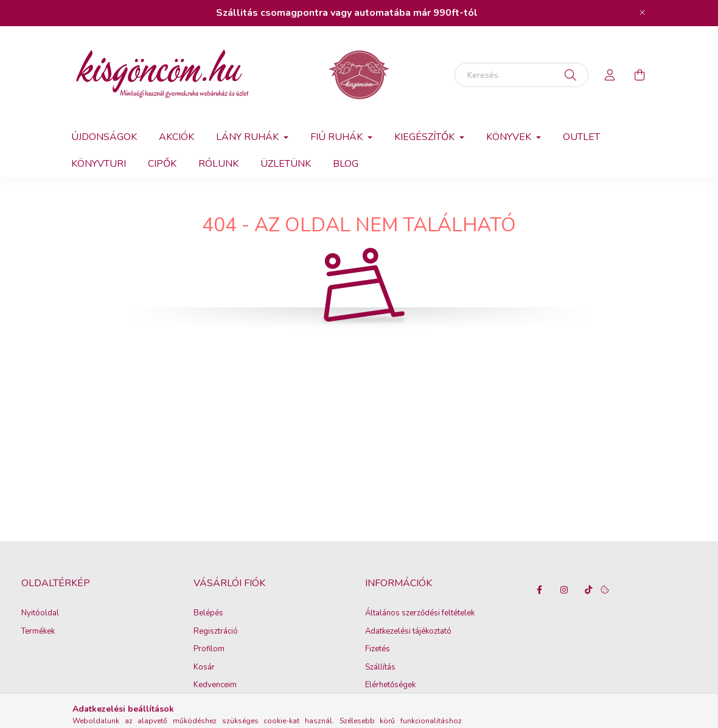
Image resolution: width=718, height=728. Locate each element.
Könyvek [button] (510, 137)
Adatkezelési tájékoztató (408, 632)
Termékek (38, 632)
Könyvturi (99, 164)
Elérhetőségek (390, 685)
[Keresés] (521, 75)
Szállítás (380, 668)
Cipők (162, 164)
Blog (346, 164)
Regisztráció (216, 632)
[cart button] (640, 75)
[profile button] (610, 75)
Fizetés (378, 649)
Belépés (208, 614)
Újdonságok (104, 137)
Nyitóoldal (40, 614)
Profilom (209, 649)
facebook (540, 590)
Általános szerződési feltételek (420, 614)
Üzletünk (286, 164)
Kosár (204, 668)
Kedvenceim (215, 685)
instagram (564, 590)
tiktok (588, 590)
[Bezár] (643, 13)
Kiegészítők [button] (426, 137)
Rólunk (218, 164)
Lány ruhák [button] (249, 137)
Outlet (581, 137)
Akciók (176, 137)
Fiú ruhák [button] (338, 137)
